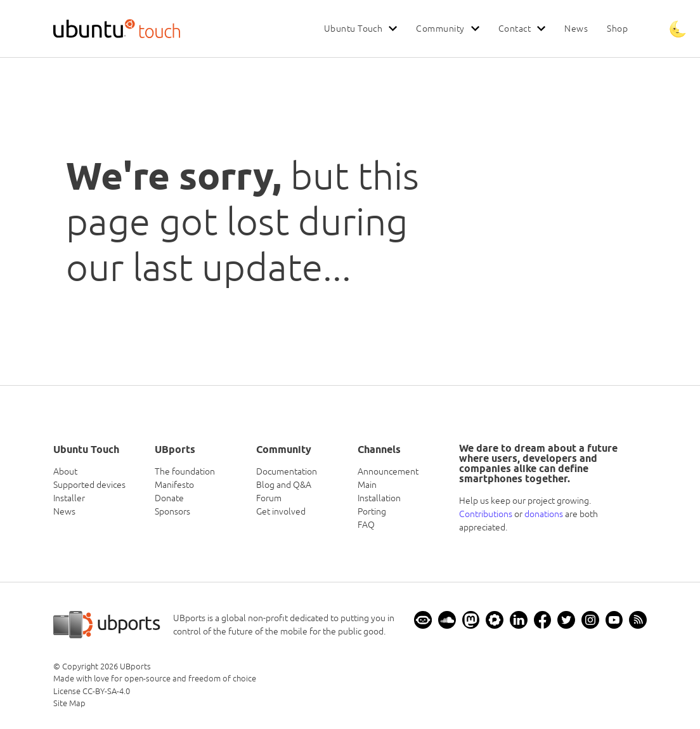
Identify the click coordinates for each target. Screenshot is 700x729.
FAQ (366, 525)
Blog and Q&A (284, 485)
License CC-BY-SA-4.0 (92, 691)
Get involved (281, 511)
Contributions (486, 514)
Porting (372, 511)
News (576, 29)
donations (544, 514)
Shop (617, 29)
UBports (135, 667)
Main (367, 485)
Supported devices (89, 485)
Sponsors (172, 511)
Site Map (69, 703)
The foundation (185, 471)
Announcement (388, 471)
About (65, 471)
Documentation (287, 471)
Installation (379, 498)
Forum (269, 498)
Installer (69, 498)
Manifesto (174, 485)
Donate (169, 498)
